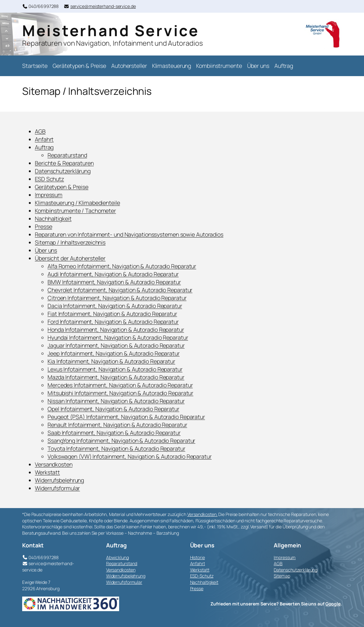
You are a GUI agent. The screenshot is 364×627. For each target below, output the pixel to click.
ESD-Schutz (202, 576)
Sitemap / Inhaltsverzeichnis (70, 242)
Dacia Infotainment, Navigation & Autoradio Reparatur (115, 306)
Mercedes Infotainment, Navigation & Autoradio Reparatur (120, 385)
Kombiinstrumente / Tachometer (75, 211)
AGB (40, 131)
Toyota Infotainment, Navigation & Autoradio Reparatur (116, 448)
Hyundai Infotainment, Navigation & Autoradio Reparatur (118, 337)
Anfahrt (44, 139)
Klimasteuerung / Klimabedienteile (77, 203)
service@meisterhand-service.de (103, 6)
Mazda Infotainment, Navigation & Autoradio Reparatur (116, 377)
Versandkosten (54, 464)
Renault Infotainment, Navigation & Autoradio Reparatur (117, 425)
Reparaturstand (67, 155)
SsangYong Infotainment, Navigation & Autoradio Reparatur (121, 441)
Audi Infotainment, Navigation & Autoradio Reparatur (113, 274)
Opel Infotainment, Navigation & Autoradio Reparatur (113, 409)
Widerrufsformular (57, 488)
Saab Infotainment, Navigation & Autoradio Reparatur (114, 433)
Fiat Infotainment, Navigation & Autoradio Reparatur (112, 314)
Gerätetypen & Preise (62, 187)
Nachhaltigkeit (53, 219)
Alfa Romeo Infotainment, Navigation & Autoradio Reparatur (122, 266)
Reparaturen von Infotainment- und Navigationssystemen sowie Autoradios (129, 234)
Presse (43, 226)
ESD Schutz (49, 179)
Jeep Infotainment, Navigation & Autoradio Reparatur (114, 353)
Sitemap (282, 576)
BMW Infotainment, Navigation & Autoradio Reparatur (114, 282)
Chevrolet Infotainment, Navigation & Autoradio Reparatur (120, 290)
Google (333, 604)
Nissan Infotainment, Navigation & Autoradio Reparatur (116, 401)
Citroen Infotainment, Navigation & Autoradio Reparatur (117, 298)
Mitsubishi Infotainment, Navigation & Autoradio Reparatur (120, 393)
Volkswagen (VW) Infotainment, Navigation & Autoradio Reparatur (130, 456)
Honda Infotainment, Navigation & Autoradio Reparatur (116, 330)
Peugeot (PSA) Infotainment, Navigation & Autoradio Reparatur (126, 417)
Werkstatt (47, 472)
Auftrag (44, 147)
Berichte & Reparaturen (64, 163)
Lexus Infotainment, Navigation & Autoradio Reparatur (115, 369)
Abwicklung (118, 557)
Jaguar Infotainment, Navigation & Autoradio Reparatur (116, 345)
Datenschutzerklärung (63, 171)
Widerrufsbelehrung (59, 480)
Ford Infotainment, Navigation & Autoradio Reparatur (113, 322)
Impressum (49, 195)
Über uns (46, 250)
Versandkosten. (202, 514)
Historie (198, 557)
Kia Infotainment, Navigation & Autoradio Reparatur (111, 361)
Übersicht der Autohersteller (70, 258)
